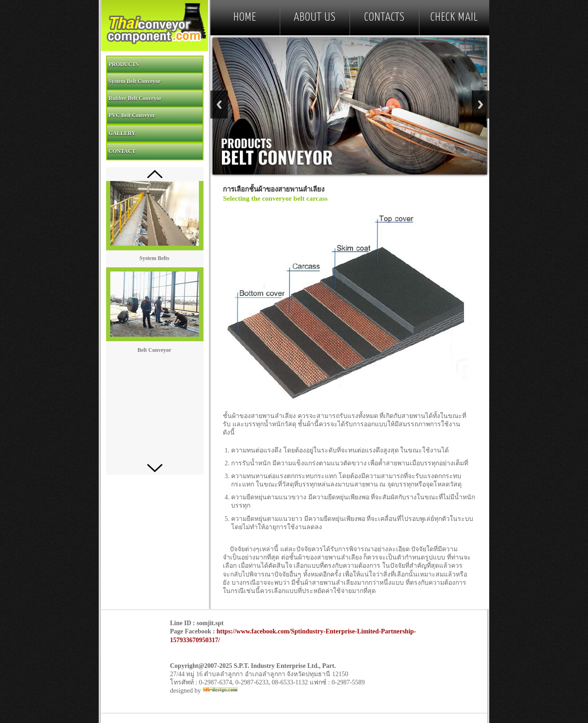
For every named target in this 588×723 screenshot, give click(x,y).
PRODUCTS (124, 64)
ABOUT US (315, 17)
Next (481, 104)
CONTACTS (384, 17)
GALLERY (122, 133)
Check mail (454, 17)
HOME (245, 17)
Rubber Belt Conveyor (135, 98)
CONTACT (122, 151)
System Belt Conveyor (134, 81)
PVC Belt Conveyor (132, 115)
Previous (219, 104)
